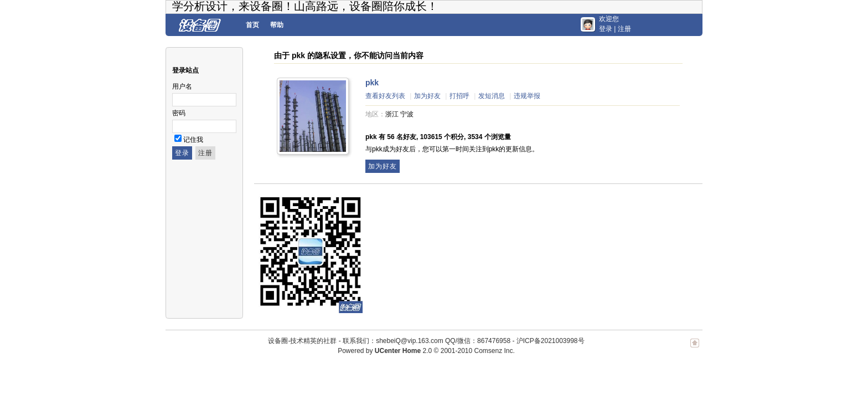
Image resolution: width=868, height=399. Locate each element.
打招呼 (459, 96)
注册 (624, 29)
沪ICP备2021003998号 (551, 341)
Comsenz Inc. (494, 351)
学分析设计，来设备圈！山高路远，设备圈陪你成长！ (305, 6)
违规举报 (527, 96)
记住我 (193, 140)
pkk (372, 83)
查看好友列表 (385, 96)
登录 (606, 29)
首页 (252, 25)
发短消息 (492, 96)
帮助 (277, 25)
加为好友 (427, 96)
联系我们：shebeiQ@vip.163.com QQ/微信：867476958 (427, 341)
